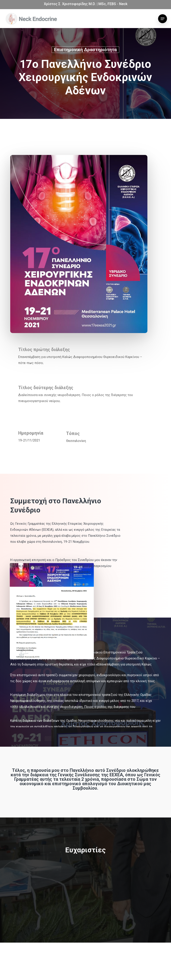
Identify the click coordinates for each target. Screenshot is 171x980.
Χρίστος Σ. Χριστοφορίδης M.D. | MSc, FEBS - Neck (86, 4)
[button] (163, 19)
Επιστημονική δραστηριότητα (85, 50)
